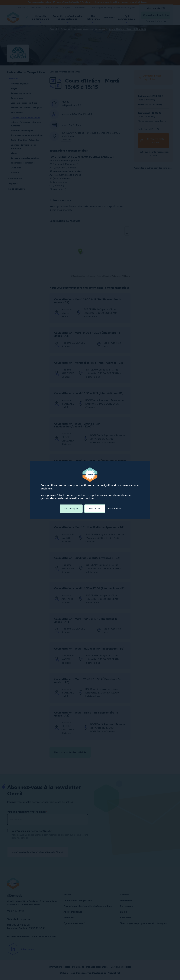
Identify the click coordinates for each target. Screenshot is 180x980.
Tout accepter (71, 509)
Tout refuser (95, 509)
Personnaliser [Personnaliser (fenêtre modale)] (114, 509)
